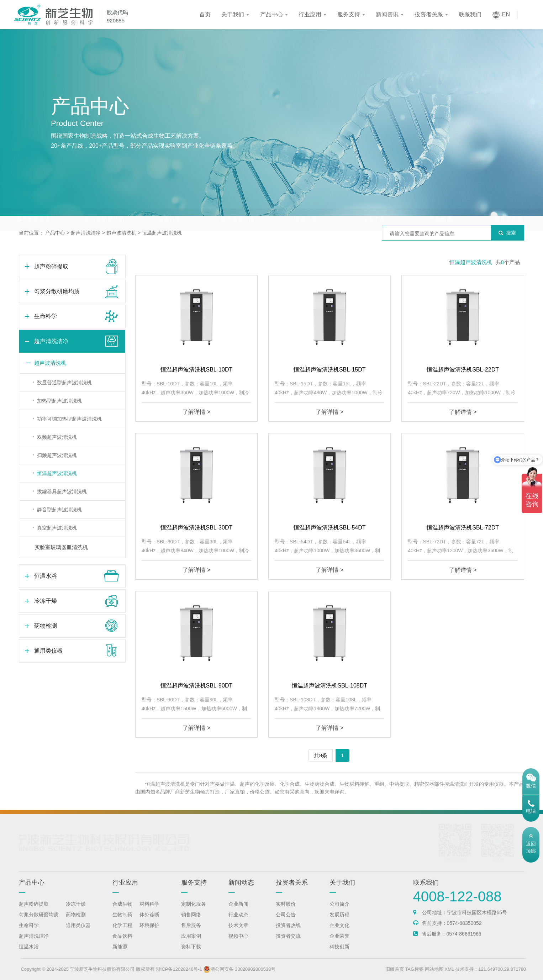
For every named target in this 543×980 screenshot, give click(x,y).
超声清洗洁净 (237, 206)
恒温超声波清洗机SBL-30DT (197, 528)
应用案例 (191, 943)
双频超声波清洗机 (57, 437)
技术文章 (238, 932)
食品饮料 (122, 943)
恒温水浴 (305, 206)
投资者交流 (288, 943)
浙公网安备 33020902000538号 (256, 969)
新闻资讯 (387, 14)
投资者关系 (429, 14)
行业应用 (310, 14)
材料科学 (149, 911)
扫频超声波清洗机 (57, 455)
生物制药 (122, 921)
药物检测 (441, 206)
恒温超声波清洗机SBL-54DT (330, 528)
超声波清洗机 (121, 233)
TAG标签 (431, 969)
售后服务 (191, 932)
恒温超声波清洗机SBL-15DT (330, 370)
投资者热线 (288, 932)
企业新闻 (238, 911)
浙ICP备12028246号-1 (196, 969)
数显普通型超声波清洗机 (64, 383)
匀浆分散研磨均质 (102, 206)
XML (466, 969)
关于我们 (233, 14)
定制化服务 (194, 911)
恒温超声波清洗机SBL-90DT (197, 686)
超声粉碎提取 (34, 206)
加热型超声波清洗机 (59, 401)
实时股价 (286, 911)
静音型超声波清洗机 (59, 510)
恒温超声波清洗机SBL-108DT (330, 686)
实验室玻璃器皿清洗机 (61, 547)
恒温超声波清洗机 (162, 233)
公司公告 (286, 921)
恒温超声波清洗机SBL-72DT (463, 528)
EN (506, 14)
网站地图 (451, 969)
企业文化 (339, 932)
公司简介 (339, 911)
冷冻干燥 (373, 206)
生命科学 (169, 206)
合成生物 (122, 911)
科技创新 (339, 953)
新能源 (120, 953)
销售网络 (191, 921)
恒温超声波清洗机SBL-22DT (463, 370)
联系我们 (470, 14)
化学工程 (122, 932)
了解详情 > (196, 412)
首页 (205, 14)
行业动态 (238, 921)
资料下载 (191, 953)
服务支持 (349, 14)
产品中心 (271, 14)
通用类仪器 (509, 206)
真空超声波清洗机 (57, 528)
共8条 (321, 755)
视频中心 (238, 943)
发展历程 (339, 921)
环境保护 (149, 932)
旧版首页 (411, 969)
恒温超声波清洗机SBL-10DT (197, 370)
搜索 (507, 233)
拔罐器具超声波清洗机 (62, 491)
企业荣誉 (339, 943)
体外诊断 (149, 921)
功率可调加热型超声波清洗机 (69, 419)
